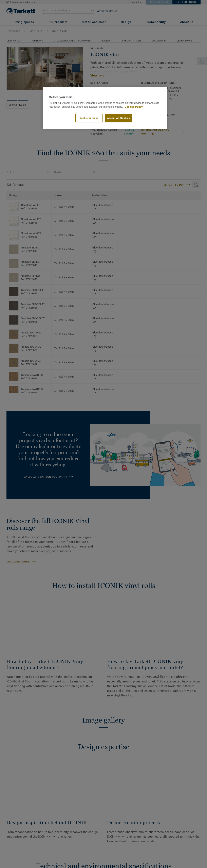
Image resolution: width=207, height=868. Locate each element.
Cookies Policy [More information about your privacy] (134, 107)
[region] (105, 108)
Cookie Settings (89, 118)
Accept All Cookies (119, 118)
